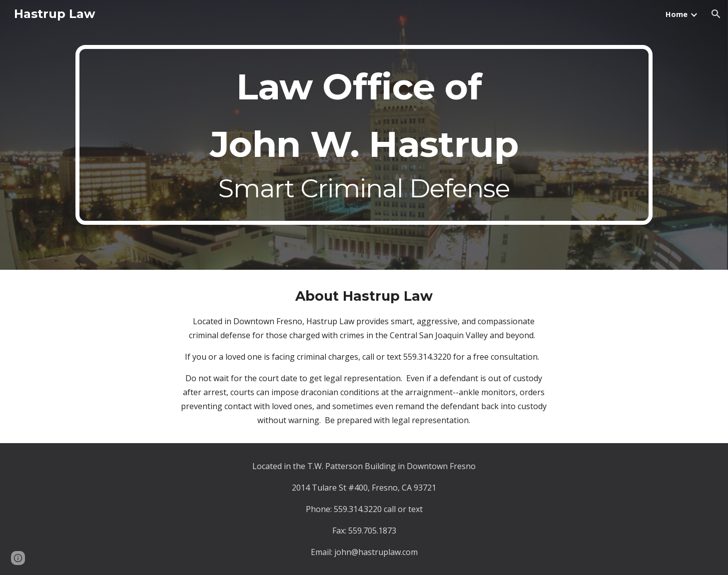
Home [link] (677, 14)
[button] (716, 14)
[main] (364, 135)
